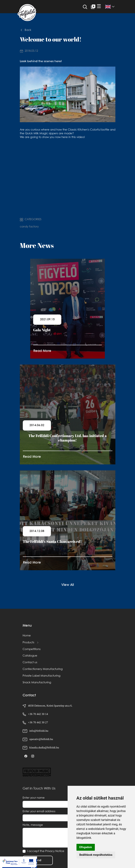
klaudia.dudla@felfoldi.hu (44, 747)
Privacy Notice (55, 851)
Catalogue (30, 656)
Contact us (30, 662)
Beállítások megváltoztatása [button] (96, 855)
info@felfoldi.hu (39, 731)
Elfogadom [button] (86, 847)
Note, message (33, 825)
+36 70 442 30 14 (38, 714)
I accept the (46, 851)
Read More (42, 351)
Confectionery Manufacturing (43, 669)
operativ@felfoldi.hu (41, 739)
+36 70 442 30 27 (38, 722)
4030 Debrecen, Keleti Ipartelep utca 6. (47, 706)
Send (38, 860)
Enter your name (34, 798)
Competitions (32, 649)
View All (68, 585)
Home (27, 636)
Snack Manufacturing (37, 683)
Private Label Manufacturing (41, 676)
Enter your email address (39, 811)
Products (28, 643)
